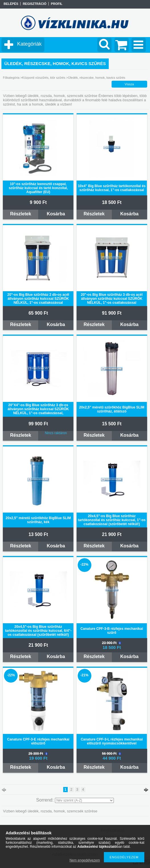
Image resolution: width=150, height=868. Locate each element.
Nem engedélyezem (85, 860)
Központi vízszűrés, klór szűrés (44, 78)
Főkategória (11, 78)
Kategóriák (29, 44)
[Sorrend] (84, 800)
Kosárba (56, 214)
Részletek (20, 214)
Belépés (11, 4)
